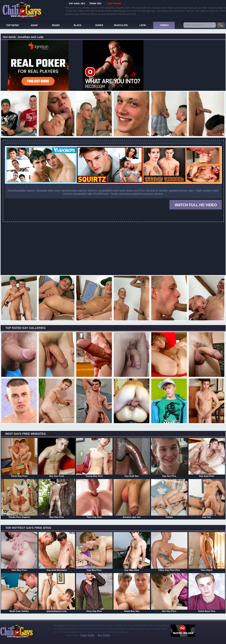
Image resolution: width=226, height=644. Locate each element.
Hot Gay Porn (169, 593)
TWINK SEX (95, 3)
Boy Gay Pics (57, 499)
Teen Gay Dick (94, 499)
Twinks (169, 499)
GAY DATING (114, 3)
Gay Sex (207, 499)
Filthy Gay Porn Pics (169, 552)
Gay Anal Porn (207, 458)
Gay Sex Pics (169, 458)
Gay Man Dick (132, 552)
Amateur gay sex (132, 499)
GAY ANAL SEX (77, 3)
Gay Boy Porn (94, 552)
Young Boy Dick (94, 458)
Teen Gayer (207, 552)
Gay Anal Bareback (57, 552)
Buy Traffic (104, 635)
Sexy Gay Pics (94, 593)
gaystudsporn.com (57, 593)
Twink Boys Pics (207, 593)
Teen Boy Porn (19, 552)
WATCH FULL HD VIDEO (196, 205)
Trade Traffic (87, 635)
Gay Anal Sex (132, 458)
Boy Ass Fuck (57, 458)
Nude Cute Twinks (19, 593)
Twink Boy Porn (19, 458)
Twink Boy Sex (132, 593)
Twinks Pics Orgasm (19, 499)
